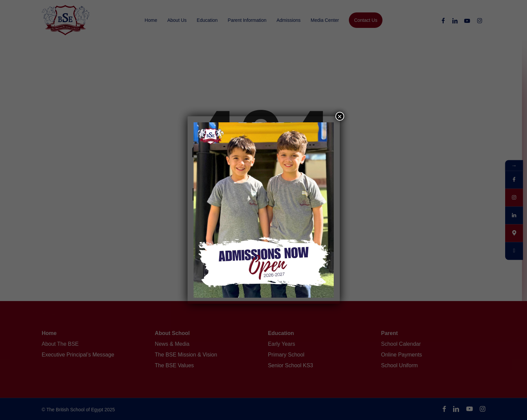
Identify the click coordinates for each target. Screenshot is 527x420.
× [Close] (339, 116)
